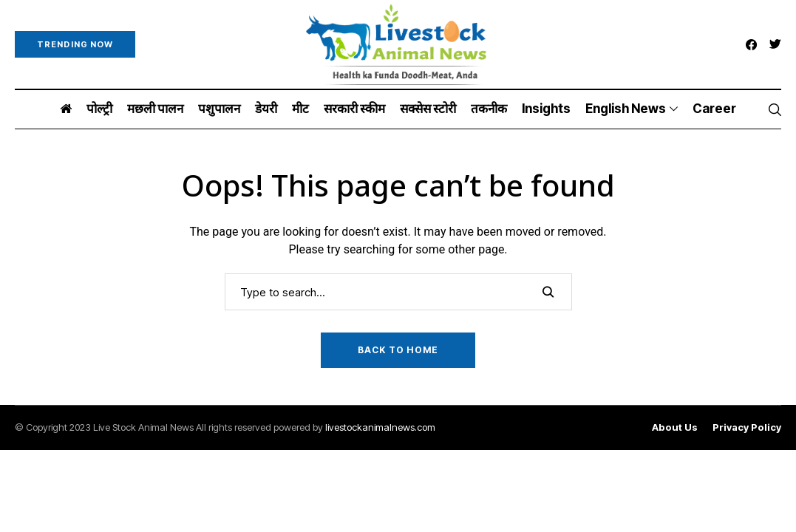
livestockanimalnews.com (380, 427)
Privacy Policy (747, 427)
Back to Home (398, 350)
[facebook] (751, 45)
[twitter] (775, 45)
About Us (675, 427)
